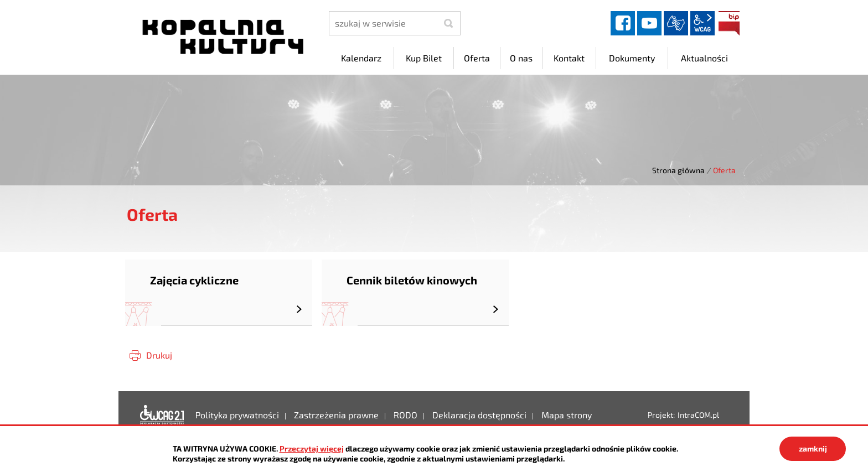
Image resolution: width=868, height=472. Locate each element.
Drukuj (159, 355)
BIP (729, 23)
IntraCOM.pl (698, 415)
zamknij (813, 448)
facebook (623, 23)
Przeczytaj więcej (312, 448)
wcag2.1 (702, 23)
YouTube (649, 23)
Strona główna (678, 170)
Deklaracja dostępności (162, 415)
